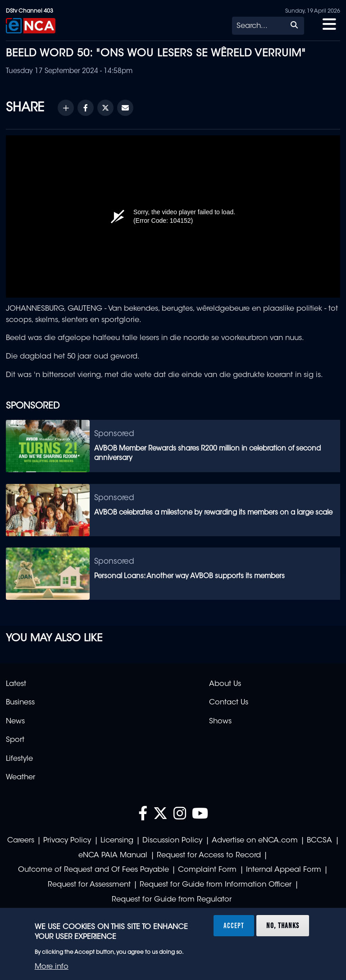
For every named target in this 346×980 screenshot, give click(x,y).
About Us (225, 684)
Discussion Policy (172, 841)
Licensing (117, 841)
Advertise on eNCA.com (255, 841)
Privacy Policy (67, 841)
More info (52, 967)
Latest (16, 684)
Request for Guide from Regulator (172, 900)
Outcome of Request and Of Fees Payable (93, 870)
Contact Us (229, 703)
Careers (21, 841)
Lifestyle (19, 759)
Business (20, 703)
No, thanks (283, 925)
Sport (15, 740)
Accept (234, 925)
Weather (20, 778)
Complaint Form (207, 870)
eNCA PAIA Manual (113, 856)
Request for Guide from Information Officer (216, 885)
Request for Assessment (89, 885)
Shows (220, 722)
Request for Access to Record (209, 856)
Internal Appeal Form (284, 870)
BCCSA (319, 841)
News (15, 722)
